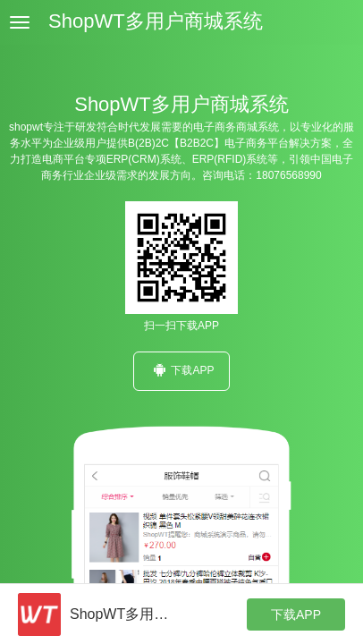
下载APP (181, 370)
